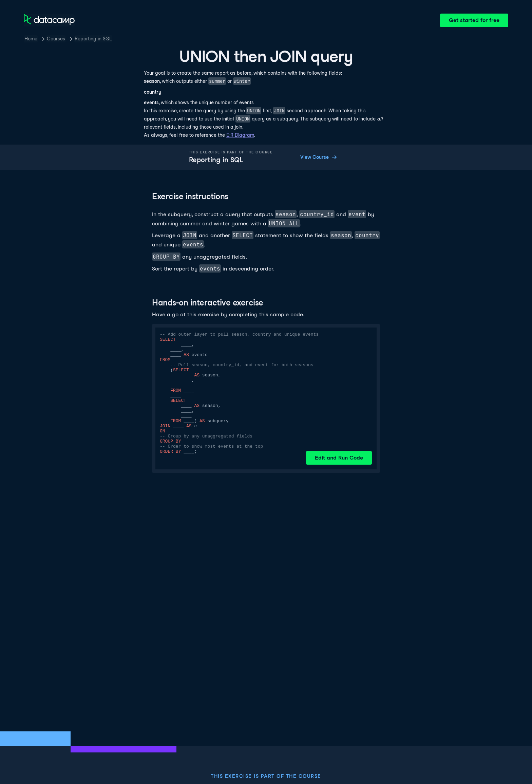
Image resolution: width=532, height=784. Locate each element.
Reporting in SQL (93, 39)
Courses (56, 39)
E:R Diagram (240, 135)
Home (31, 39)
